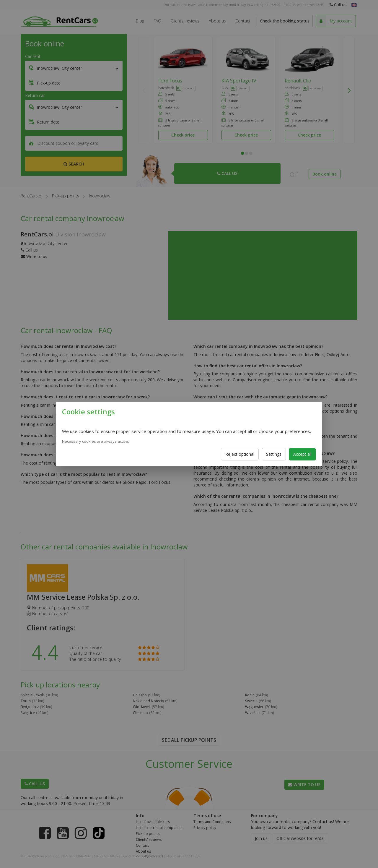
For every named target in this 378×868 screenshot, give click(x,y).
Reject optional (240, 454)
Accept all (302, 454)
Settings (274, 454)
